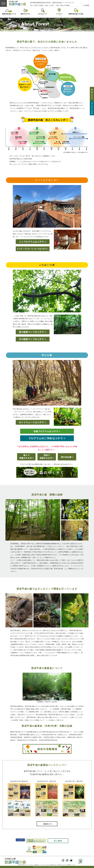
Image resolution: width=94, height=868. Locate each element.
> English (86, 5)
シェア (19, 840)
